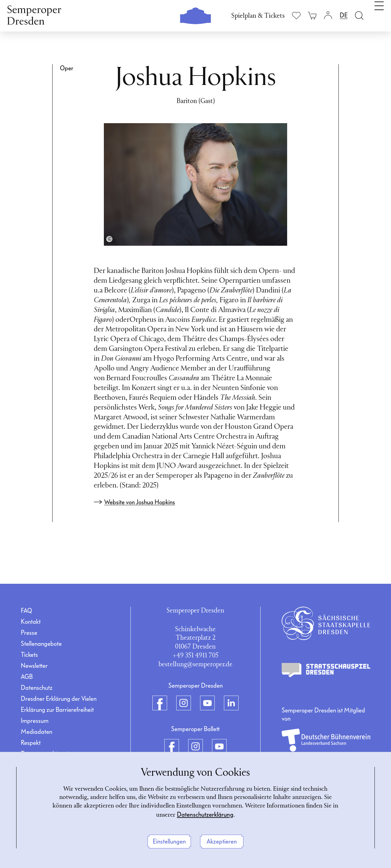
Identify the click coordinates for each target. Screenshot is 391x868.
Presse (29, 633)
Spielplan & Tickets (258, 16)
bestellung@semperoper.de (195, 665)
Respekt (31, 743)
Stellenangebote (41, 644)
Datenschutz (37, 688)
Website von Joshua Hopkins (140, 502)
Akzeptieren (222, 841)
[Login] (328, 15)
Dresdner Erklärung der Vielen (59, 699)
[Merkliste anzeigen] (296, 15)
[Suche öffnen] (359, 15)
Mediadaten (37, 732)
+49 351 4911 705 (195, 656)
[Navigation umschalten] (379, 15)
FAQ (26, 611)
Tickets (29, 655)
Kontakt (31, 622)
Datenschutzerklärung (224, 814)
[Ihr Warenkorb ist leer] (312, 15)
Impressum (35, 721)
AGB (27, 677)
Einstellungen (169, 841)
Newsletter (34, 666)
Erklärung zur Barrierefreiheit (57, 710)
